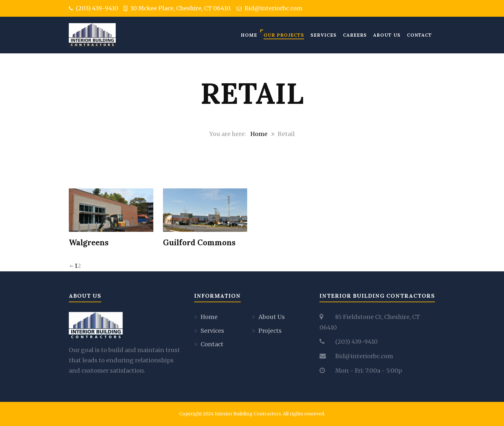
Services (324, 35)
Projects (270, 331)
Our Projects (284, 35)
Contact (419, 35)
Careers (355, 35)
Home (249, 35)
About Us (387, 35)
